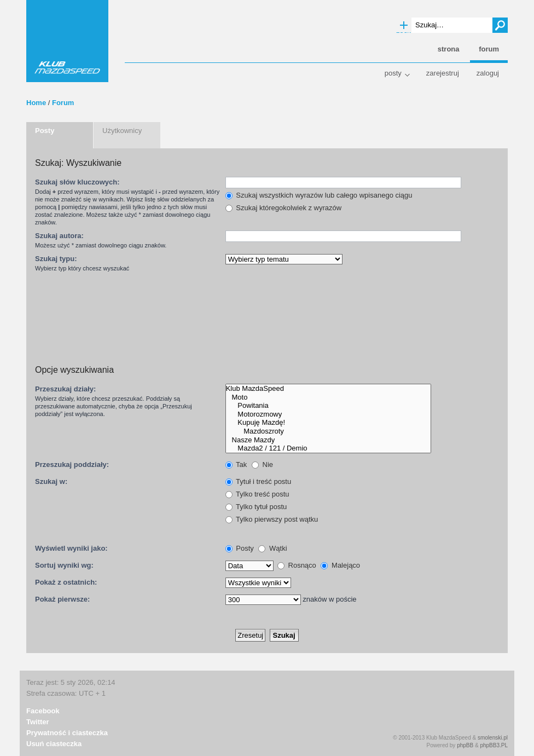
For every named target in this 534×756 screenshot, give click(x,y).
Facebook (43, 711)
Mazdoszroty (328, 431)
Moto (328, 397)
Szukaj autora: (59, 236)
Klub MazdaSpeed (67, 41)
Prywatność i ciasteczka (67, 733)
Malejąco (340, 565)
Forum (63, 103)
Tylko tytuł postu (256, 507)
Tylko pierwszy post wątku (272, 519)
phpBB (465, 745)
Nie (262, 464)
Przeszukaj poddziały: (72, 464)
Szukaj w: (51, 481)
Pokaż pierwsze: (62, 599)
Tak (236, 464)
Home (36, 103)
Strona (449, 49)
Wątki (272, 548)
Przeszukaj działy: (65, 389)
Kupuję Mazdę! (328, 423)
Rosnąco (297, 565)
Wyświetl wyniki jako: (71, 548)
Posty (393, 73)
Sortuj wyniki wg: (64, 565)
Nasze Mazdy (328, 440)
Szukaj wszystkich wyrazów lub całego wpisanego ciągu (319, 195)
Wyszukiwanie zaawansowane (404, 26)
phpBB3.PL (494, 745)
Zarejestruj (443, 73)
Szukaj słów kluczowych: (77, 182)
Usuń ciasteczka (54, 744)
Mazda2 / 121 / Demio (328, 448)
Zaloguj (488, 73)
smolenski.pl (493, 738)
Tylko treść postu (257, 494)
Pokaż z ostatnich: (66, 582)
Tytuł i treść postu (259, 481)
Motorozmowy (328, 414)
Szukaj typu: (56, 259)
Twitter (38, 722)
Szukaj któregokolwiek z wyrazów (284, 208)
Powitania (328, 406)
